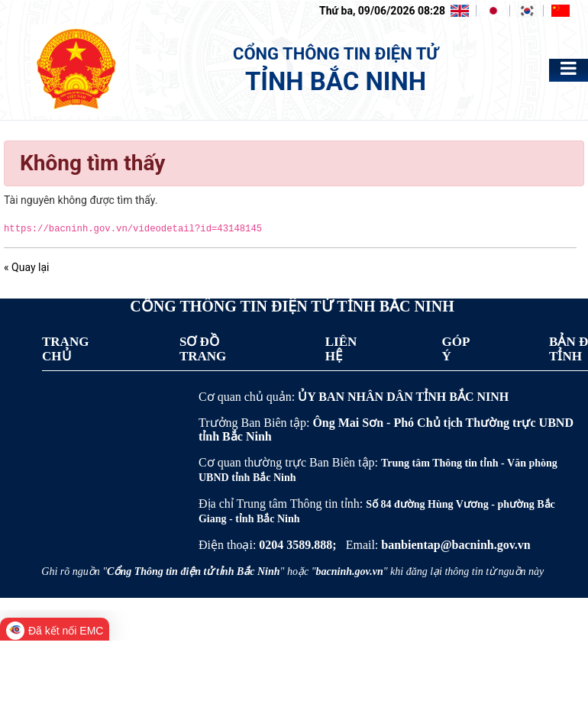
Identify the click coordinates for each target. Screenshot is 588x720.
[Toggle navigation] (569, 68)
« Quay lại (26, 267)
